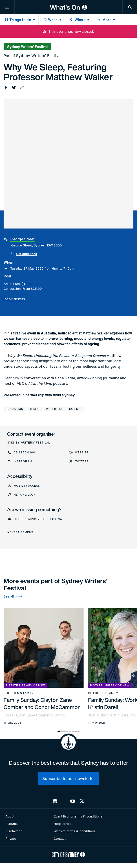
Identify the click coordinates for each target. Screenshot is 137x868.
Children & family (19, 693)
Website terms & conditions (74, 831)
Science (76, 409)
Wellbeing (55, 409)
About (10, 816)
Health (35, 409)
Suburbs (11, 824)
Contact (60, 838)
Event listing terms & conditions (78, 816)
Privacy (11, 838)
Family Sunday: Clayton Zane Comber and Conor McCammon (42, 703)
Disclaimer (13, 831)
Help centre (62, 824)
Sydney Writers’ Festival (39, 56)
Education (14, 409)
